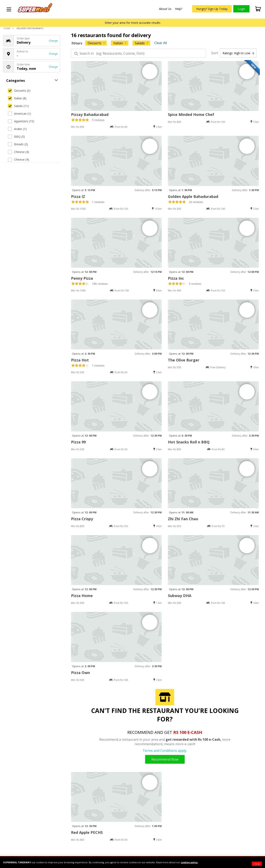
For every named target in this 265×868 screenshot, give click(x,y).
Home (7, 28)
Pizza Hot (80, 360)
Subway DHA (180, 596)
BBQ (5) (16, 137)
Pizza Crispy (82, 519)
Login (241, 9)
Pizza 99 (78, 442)
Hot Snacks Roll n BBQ (189, 442)
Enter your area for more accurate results (133, 23)
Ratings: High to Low (238, 53)
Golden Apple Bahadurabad (193, 196)
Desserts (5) (19, 91)
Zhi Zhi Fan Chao (183, 519)
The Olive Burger (184, 360)
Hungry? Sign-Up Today (212, 9)
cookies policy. (189, 862)
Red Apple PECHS (87, 832)
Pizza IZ (78, 196)
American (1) (19, 114)
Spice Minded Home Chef (191, 114)
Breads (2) (18, 144)
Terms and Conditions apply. (165, 751)
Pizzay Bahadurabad (90, 114)
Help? (179, 9)
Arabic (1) (17, 129)
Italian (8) (17, 98)
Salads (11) (18, 106)
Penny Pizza (82, 278)
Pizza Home (82, 596)
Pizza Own (80, 673)
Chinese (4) (18, 152)
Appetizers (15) (21, 121)
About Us (165, 9)
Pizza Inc (176, 278)
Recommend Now (165, 759)
